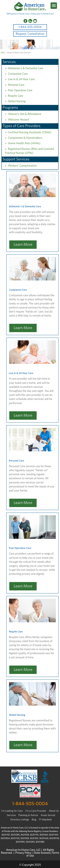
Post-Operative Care (20, 90)
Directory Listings (20, 820)
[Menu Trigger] (54, 6)
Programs (10, 108)
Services (9, 62)
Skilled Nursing (17, 101)
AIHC (3, 53)
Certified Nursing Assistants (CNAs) (30, 132)
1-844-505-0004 (30, 27)
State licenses (42, 853)
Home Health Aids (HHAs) (24, 143)
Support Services (16, 159)
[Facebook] (25, 21)
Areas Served (48, 815)
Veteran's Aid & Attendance (25, 114)
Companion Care (18, 74)
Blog (34, 820)
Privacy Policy (23, 853)
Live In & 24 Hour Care (21, 79)
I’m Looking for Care (12, 811)
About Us (54, 811)
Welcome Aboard (18, 120)
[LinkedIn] (30, 21)
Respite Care (16, 96)
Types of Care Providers (22, 126)
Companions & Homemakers (25, 138)
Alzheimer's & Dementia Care (26, 68)
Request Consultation (30, 34)
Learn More (23, 245)
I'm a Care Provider (36, 811)
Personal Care (16, 85)
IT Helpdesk (45, 820)
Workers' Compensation (22, 166)
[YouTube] (35, 21)
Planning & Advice (28, 815)
